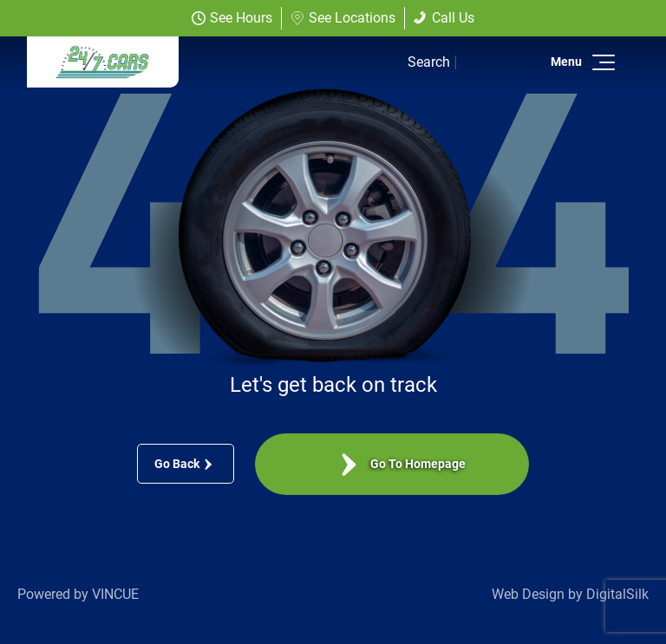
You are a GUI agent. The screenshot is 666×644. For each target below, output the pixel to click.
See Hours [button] (232, 18)
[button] (601, 62)
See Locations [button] (343, 18)
